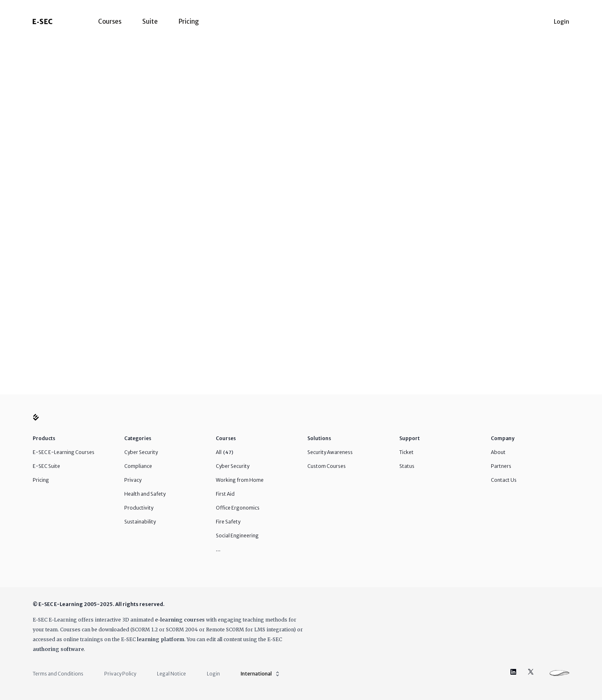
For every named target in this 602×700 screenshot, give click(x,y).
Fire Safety (228, 522)
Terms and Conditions (58, 674)
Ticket (406, 452)
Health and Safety (145, 494)
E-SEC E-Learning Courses (64, 452)
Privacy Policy (120, 674)
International (261, 674)
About (498, 452)
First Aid (225, 494)
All (225, 452)
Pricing (189, 21)
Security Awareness (330, 452)
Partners (501, 466)
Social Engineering (237, 536)
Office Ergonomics (238, 508)
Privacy (133, 480)
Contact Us (504, 480)
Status (407, 466)
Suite (150, 21)
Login (562, 22)
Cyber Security (141, 452)
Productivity (139, 508)
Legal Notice (171, 674)
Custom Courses (327, 466)
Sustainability (140, 522)
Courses (110, 21)
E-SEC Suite (46, 466)
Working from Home (240, 480)
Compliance (138, 466)
